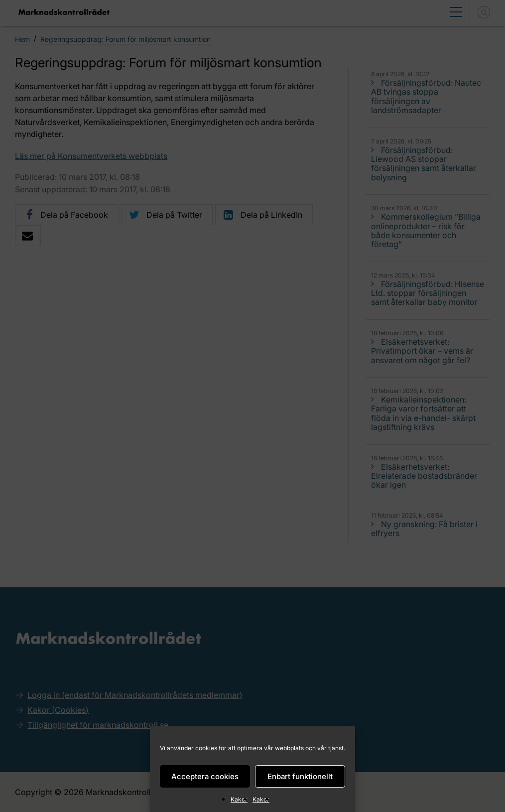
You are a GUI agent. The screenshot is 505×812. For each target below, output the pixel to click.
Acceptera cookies (205, 776)
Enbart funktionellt (300, 776)
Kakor (239, 799)
